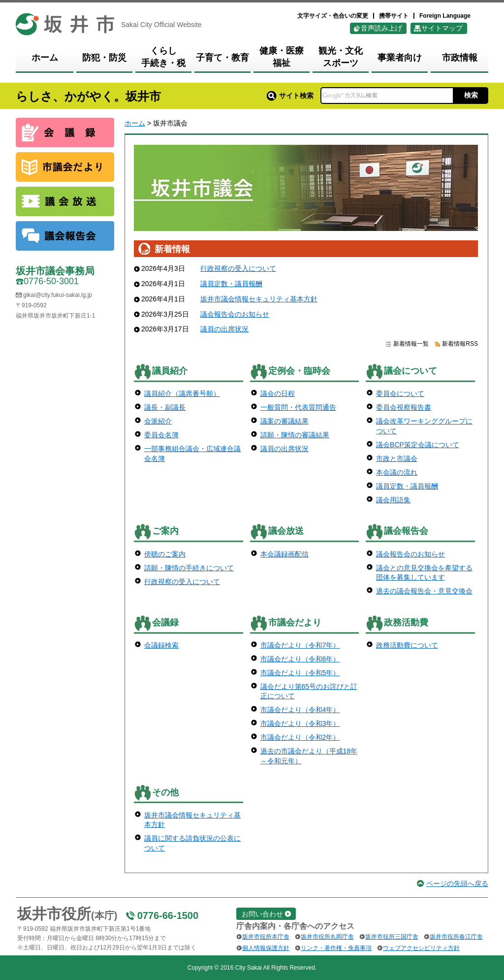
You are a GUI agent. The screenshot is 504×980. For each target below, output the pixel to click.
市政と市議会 (397, 458)
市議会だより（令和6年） (300, 659)
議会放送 (286, 531)
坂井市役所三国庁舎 (392, 937)
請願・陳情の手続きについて (189, 568)
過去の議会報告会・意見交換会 (424, 591)
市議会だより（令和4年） (300, 710)
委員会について (400, 393)
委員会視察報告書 (404, 407)
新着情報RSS (460, 344)
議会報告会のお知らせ (235, 314)
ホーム (135, 123)
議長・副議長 (165, 407)
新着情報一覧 (411, 344)
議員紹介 (170, 371)
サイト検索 (290, 96)
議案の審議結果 (284, 421)
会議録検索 (161, 645)
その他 (165, 792)
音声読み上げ (381, 28)
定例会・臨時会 (299, 371)
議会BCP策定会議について (418, 445)
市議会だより (295, 622)
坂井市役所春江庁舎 (456, 937)
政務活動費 (406, 622)
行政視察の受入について (238, 268)
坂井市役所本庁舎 (266, 937)
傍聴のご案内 (165, 554)
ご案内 (165, 531)
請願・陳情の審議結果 (295, 435)
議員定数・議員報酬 (231, 284)
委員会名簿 (161, 435)
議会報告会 (406, 531)
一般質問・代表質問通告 (298, 407)
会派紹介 (158, 421)
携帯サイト (394, 16)
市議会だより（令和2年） (300, 737)
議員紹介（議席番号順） (182, 393)
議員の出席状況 (224, 329)
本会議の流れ (397, 472)
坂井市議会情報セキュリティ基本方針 (259, 299)
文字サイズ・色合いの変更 (333, 16)
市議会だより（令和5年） (300, 673)
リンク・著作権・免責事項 (336, 948)
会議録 (165, 622)
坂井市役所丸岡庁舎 (327, 937)
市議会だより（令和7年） (300, 645)
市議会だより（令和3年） (300, 723)
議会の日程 (278, 393)
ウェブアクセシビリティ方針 (421, 948)
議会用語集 (393, 500)
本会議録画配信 (284, 554)
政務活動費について (407, 645)
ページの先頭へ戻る (457, 883)
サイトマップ (442, 28)
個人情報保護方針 (266, 948)
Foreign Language (445, 16)
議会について (410, 371)
